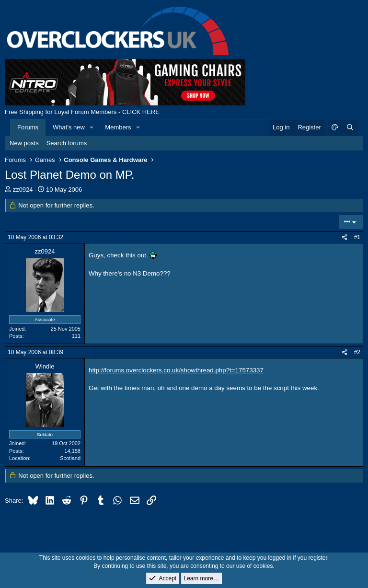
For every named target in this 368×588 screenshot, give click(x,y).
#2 (357, 352)
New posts (24, 143)
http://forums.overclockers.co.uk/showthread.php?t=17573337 (176, 370)
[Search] (350, 127)
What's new (69, 127)
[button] (92, 127)
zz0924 (23, 190)
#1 (357, 237)
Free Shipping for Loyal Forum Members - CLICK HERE (82, 112)
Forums (28, 127)
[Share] (345, 237)
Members (118, 127)
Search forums (67, 143)
